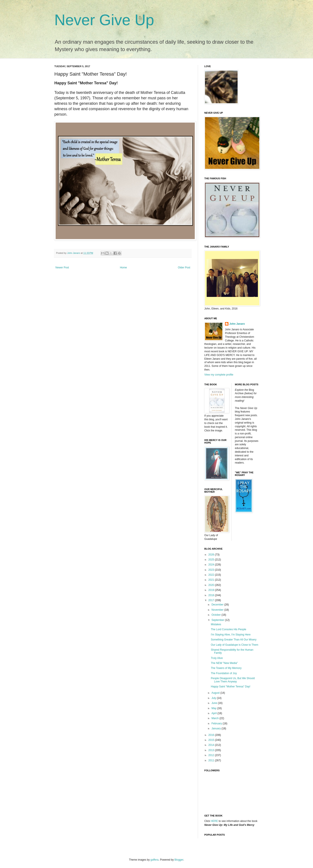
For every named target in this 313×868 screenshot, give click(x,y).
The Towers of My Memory (226, 668)
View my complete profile (219, 375)
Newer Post (62, 268)
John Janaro (237, 324)
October (216, 615)
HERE (214, 821)
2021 (212, 580)
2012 (212, 755)
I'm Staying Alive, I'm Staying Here (231, 635)
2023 (212, 570)
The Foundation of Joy (224, 673)
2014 (212, 745)
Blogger (179, 860)
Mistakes (216, 624)
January (216, 728)
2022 (212, 575)
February (217, 723)
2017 (212, 600)
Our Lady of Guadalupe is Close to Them (235, 645)
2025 (212, 560)
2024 (212, 565)
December (218, 605)
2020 (212, 585)
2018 (212, 595)
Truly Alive (217, 658)
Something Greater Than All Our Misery (234, 640)
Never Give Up (104, 20)
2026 (212, 555)
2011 (212, 760)
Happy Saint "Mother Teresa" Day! (231, 687)
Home (123, 268)
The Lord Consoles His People (229, 629)
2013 (212, 750)
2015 (212, 740)
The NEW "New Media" (224, 663)
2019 (212, 590)
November (218, 610)
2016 (212, 735)
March (216, 718)
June (215, 703)
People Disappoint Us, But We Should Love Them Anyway (233, 680)
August (216, 693)
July (214, 698)
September (218, 620)
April (214, 713)
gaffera (154, 860)
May (214, 708)
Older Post (184, 268)
